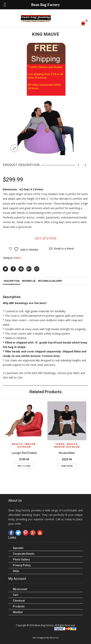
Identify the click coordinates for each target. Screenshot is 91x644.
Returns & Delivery (50, 281)
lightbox (14, 148)
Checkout (19, 601)
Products (19, 607)
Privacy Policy (22, 565)
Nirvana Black (67, 453)
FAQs (16, 571)
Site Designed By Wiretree (45, 638)
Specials (18, 548)
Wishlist (18, 612)
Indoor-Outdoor (27, 446)
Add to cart (24, 466)
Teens (60, 444)
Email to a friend (64, 249)
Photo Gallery (21, 560)
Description (12, 281)
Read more (67, 466)
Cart (16, 595)
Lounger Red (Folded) (24, 453)
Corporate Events (24, 554)
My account (20, 589)
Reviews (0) (29, 281)
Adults (17, 258)
